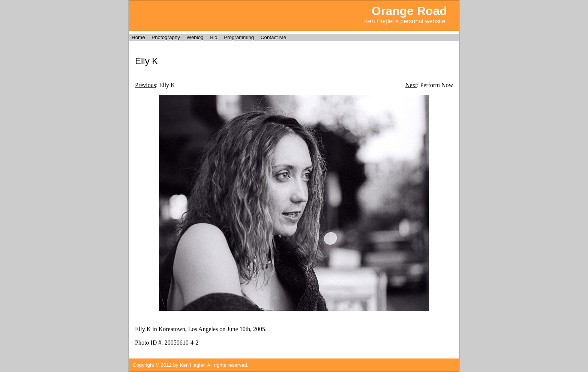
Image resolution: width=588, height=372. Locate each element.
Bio (214, 37)
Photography (166, 37)
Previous (145, 85)
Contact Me (273, 37)
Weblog (195, 37)
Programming (239, 37)
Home (138, 37)
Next (411, 85)
